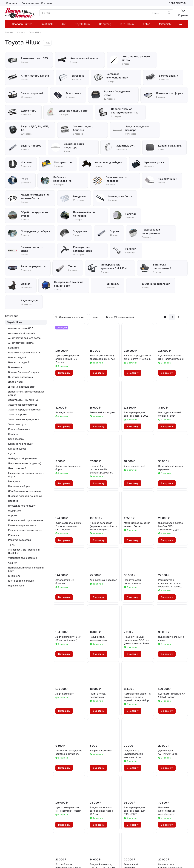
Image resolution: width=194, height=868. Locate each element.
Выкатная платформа (20, 377)
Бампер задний (17, 357)
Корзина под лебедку (21, 444)
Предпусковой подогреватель (26, 520)
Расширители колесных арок (25, 530)
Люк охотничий (17, 468)
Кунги (12, 453)
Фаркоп (13, 563)
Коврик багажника (19, 429)
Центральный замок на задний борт (26, 569)
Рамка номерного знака (22, 525)
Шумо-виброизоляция (21, 581)
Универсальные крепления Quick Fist (24, 551)
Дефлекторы (16, 382)
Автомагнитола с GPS (21, 328)
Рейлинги (14, 535)
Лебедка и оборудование (23, 458)
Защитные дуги (17, 424)
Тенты (12, 545)
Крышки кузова (17, 449)
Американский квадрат (22, 333)
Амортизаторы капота (21, 343)
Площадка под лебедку (22, 506)
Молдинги (14, 481)
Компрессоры (16, 439)
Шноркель (14, 576)
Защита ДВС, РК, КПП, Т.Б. (24, 400)
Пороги (12, 515)
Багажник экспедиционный (24, 352)
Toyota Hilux (15, 322)
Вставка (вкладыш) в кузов (24, 372)
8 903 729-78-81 (178, 3)
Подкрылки (15, 510)
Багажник (14, 348)
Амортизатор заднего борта (24, 338)
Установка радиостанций (23, 558)
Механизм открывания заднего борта (26, 475)
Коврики (13, 434)
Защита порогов (18, 414)
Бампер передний (19, 362)
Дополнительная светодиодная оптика (26, 393)
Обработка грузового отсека (25, 491)
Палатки (13, 501)
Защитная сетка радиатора (24, 419)
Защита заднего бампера (23, 405)
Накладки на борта (19, 486)
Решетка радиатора (20, 540)
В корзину (64, 373)
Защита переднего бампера (24, 409)
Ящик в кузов (16, 585)
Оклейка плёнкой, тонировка (25, 496)
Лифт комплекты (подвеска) (25, 463)
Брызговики (15, 367)
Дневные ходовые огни (22, 387)
